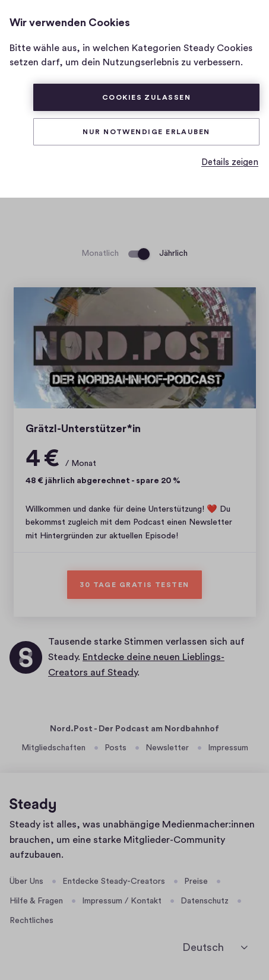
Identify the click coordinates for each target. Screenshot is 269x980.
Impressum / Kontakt (122, 901)
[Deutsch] (215, 948)
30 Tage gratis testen (134, 585)
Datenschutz (205, 901)
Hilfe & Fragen (36, 901)
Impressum (228, 748)
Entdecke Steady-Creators (114, 881)
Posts (115, 748)
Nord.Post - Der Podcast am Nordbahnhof (134, 729)
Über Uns (26, 881)
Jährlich (173, 253)
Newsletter (167, 748)
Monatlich (100, 253)
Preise (196, 881)
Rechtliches (31, 921)
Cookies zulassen (146, 97)
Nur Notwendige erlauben (146, 132)
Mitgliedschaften (53, 748)
